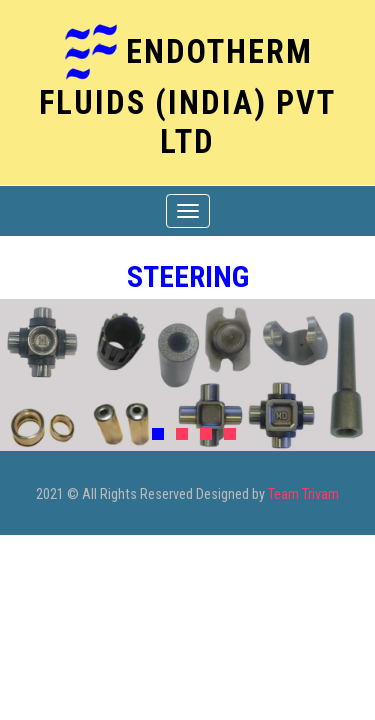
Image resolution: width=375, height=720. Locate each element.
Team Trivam (303, 494)
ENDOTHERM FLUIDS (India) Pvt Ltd (187, 96)
